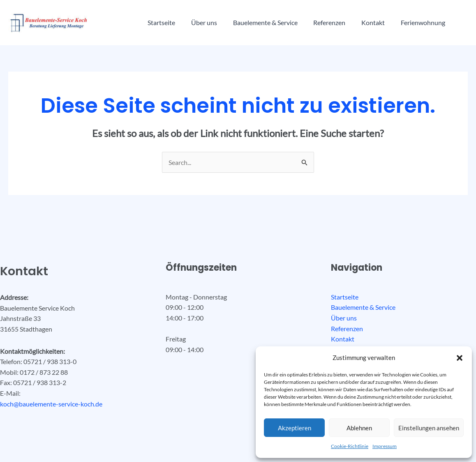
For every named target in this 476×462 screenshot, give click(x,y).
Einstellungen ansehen (429, 428)
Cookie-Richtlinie (350, 446)
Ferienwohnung (408, 22)
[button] (460, 358)
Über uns (200, 22)
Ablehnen (359, 428)
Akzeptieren (295, 428)
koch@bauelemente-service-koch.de (51, 404)
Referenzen (320, 22)
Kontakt (361, 22)
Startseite (160, 22)
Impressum (385, 446)
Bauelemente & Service (258, 22)
